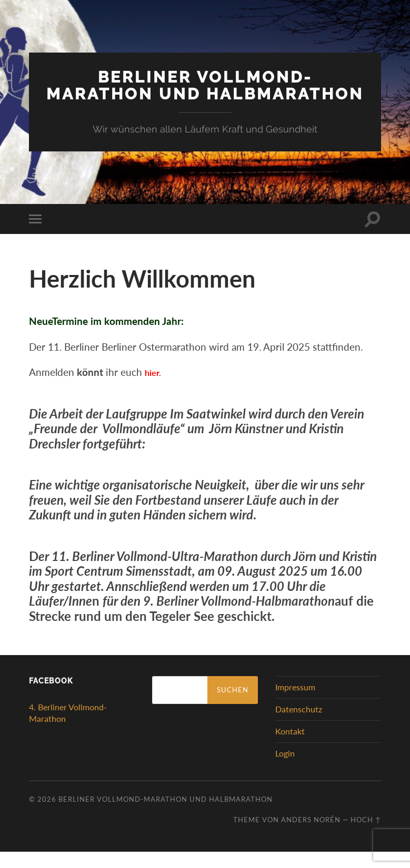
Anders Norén (311, 836)
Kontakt (290, 747)
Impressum (295, 704)
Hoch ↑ (366, 836)
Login (285, 769)
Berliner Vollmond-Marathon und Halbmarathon (205, 93)
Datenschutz (299, 725)
